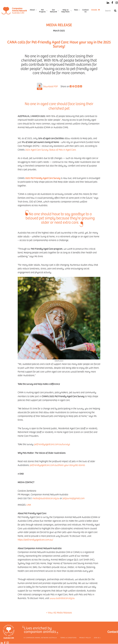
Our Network (53, 11)
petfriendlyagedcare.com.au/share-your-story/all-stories (57, 465)
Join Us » (97, 638)
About (32, 10)
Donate (94, 10)
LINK (29, 505)
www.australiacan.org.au (62, 598)
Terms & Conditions (68, 638)
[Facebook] (112, 3)
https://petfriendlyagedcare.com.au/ (35, 540)
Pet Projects (42, 11)
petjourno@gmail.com (74, 498)
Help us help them (65, 11)
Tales (76, 10)
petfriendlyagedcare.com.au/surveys (52, 444)
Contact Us (85, 11)
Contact (113, 632)
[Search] (115, 11)
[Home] (14, 11)
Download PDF (50, 86)
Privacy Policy (85, 638)
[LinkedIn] (108, 3)
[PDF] (40, 86)
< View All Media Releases (59, 613)
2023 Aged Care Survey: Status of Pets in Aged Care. (51, 150)
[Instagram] (117, 3)
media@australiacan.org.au (46, 498)
